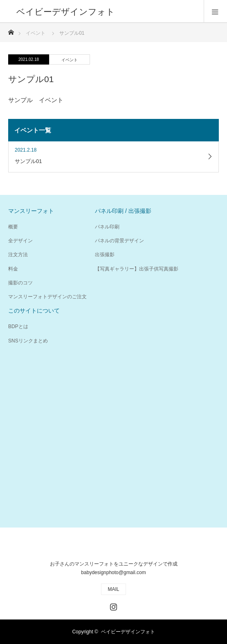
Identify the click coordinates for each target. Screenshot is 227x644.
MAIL (113, 589)
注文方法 (18, 255)
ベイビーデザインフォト (128, 632)
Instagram (112, 605)
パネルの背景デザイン (119, 241)
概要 (13, 227)
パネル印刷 (107, 227)
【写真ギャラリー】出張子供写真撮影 (137, 269)
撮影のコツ (20, 283)
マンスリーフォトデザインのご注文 (47, 297)
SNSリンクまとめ (28, 341)
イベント (70, 60)
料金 (13, 269)
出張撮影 (105, 255)
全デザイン (20, 241)
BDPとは (18, 326)
